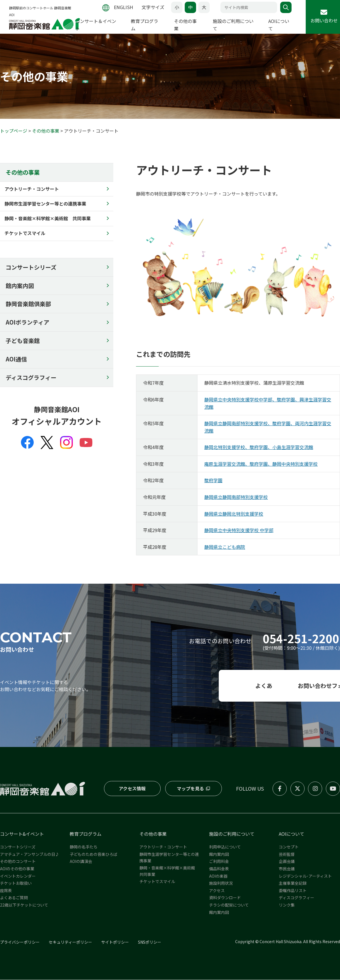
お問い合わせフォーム (286, 686)
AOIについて (292, 834)
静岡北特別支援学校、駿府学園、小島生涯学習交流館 (259, 447)
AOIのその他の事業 (17, 869)
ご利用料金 (219, 862)
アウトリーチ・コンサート (163, 847)
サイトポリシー (115, 942)
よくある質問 (170, 686)
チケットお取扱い (16, 883)
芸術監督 (287, 854)
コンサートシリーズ (31, 267)
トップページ (14, 131)
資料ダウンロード (225, 898)
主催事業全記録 (293, 883)
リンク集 (287, 905)
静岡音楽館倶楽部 (28, 304)
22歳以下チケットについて (24, 905)
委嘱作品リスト (293, 891)
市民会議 (287, 869)
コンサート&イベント (22, 834)
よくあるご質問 (14, 898)
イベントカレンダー (18, 876)
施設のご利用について (232, 834)
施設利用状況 (221, 883)
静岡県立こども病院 (225, 547)
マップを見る (190, 789)
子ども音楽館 (23, 341)
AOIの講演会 (81, 862)
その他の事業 (46, 131)
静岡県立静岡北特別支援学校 (234, 514)
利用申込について (225, 847)
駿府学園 (213, 481)
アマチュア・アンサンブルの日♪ (30, 854)
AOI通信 (16, 359)
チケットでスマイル (157, 882)
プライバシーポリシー (20, 942)
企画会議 (287, 862)
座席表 (6, 891)
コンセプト (289, 847)
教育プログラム (86, 834)
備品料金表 (219, 869)
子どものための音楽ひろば (93, 854)
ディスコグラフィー (31, 378)
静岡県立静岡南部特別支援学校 (236, 497)
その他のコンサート (18, 862)
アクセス (217, 891)
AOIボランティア (27, 322)
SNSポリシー (150, 942)
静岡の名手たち (84, 847)
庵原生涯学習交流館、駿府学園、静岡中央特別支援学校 (261, 464)
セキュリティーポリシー (70, 942)
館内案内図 (20, 286)
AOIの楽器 (218, 876)
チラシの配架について (229, 905)
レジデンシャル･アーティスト (305, 876)
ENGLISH (124, 7)
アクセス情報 (132, 789)
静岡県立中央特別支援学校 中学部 (239, 530)
